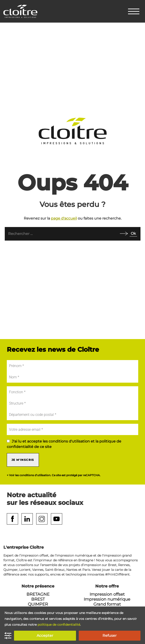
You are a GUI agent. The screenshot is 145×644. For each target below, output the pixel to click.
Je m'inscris (23, 460)
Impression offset (107, 594)
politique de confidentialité (59, 625)
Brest (38, 599)
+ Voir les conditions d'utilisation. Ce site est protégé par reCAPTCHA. (54, 475)
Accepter (45, 636)
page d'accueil (64, 218)
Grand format (107, 604)
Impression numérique (107, 599)
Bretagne (38, 594)
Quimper (38, 604)
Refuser (109, 636)
